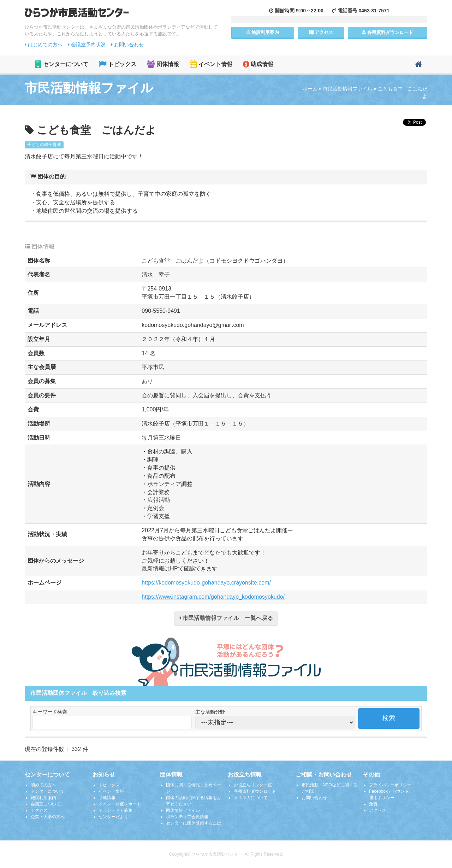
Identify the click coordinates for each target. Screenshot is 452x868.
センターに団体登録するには (194, 823)
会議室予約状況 (87, 45)
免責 (373, 804)
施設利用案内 (43, 798)
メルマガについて (251, 798)
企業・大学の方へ (48, 817)
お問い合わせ (127, 45)
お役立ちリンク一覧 (253, 785)
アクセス (321, 32)
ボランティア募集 (115, 810)
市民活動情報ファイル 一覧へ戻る (226, 618)
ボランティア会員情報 (187, 817)
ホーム (310, 89)
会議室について (46, 804)
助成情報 (258, 64)
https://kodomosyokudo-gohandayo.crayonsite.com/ (206, 583)
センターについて (62, 64)
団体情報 (163, 64)
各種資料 (387, 32)
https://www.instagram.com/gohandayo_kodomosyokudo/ (213, 597)
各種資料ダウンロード (255, 791)
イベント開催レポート (120, 804)
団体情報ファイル (183, 810)
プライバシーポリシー (390, 785)
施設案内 (263, 32)
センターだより (113, 817)
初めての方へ (43, 785)
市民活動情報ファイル (347, 89)
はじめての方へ (44, 45)
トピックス (117, 64)
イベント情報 (211, 64)
